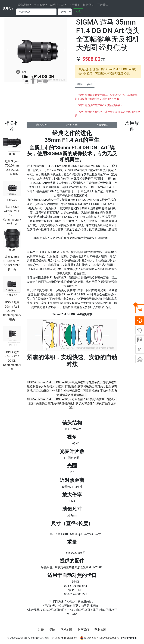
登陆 (52, 630)
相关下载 (72, 125)
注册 (41, 630)
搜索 (78, 12)
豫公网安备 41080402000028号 (100, 638)
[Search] (36, 12)
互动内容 (102, 125)
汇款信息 (89, 5)
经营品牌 (23, 5)
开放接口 (103, 5)
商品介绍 (42, 125)
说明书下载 (57, 5)
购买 (80, 84)
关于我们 (75, 5)
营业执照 (100, 630)
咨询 (90, 84)
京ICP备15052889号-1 (67, 638)
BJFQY (8, 8)
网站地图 (66, 630)
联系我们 (83, 630)
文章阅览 (39, 5)
